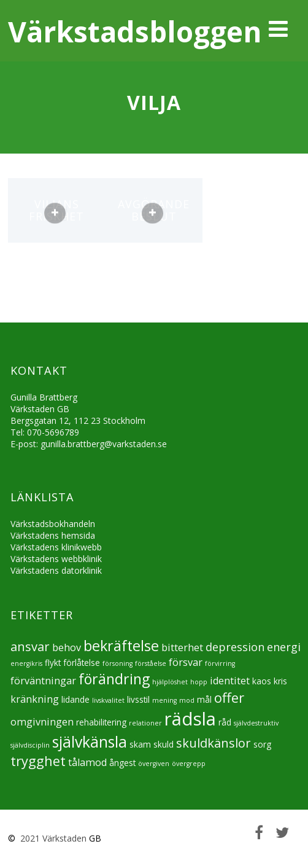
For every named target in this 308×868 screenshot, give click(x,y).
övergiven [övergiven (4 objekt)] (154, 764)
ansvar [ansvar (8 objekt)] (30, 647)
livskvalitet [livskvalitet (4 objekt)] (108, 700)
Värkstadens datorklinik (56, 570)
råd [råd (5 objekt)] (225, 722)
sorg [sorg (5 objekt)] (262, 744)
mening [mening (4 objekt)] (164, 700)
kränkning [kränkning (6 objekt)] (35, 699)
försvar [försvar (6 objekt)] (186, 662)
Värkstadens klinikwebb (56, 547)
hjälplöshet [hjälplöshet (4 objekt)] (170, 682)
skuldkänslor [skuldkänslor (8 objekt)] (214, 743)
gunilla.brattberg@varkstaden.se (104, 444)
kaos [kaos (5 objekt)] (262, 681)
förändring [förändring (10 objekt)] (114, 679)
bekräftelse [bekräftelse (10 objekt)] (121, 646)
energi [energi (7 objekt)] (284, 647)
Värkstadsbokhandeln (53, 524)
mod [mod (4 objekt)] (187, 700)
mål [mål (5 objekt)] (204, 699)
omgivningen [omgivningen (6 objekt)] (42, 722)
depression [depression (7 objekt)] (235, 647)
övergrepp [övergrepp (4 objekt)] (189, 764)
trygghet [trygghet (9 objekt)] (38, 761)
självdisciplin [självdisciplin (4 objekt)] (30, 745)
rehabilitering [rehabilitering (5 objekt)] (101, 722)
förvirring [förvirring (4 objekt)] (220, 663)
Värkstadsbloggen (135, 31)
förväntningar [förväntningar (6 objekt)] (43, 681)
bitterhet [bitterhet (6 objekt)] (182, 647)
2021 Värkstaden (52, 838)
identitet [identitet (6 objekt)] (230, 681)
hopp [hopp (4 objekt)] (199, 682)
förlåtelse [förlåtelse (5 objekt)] (82, 663)
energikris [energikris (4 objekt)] (26, 663)
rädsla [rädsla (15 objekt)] (190, 719)
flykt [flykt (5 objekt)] (53, 663)
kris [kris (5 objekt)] (280, 681)
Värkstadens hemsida (53, 535)
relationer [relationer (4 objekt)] (145, 723)
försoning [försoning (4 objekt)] (117, 663)
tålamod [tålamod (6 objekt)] (87, 762)
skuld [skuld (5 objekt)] (164, 744)
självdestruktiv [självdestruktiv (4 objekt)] (256, 723)
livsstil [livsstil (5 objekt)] (138, 699)
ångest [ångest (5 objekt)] (122, 763)
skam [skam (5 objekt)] (140, 744)
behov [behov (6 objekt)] (67, 647)
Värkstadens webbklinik (56, 559)
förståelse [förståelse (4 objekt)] (151, 663)
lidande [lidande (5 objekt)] (75, 699)
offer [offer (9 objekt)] (229, 698)
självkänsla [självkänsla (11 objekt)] (90, 741)
